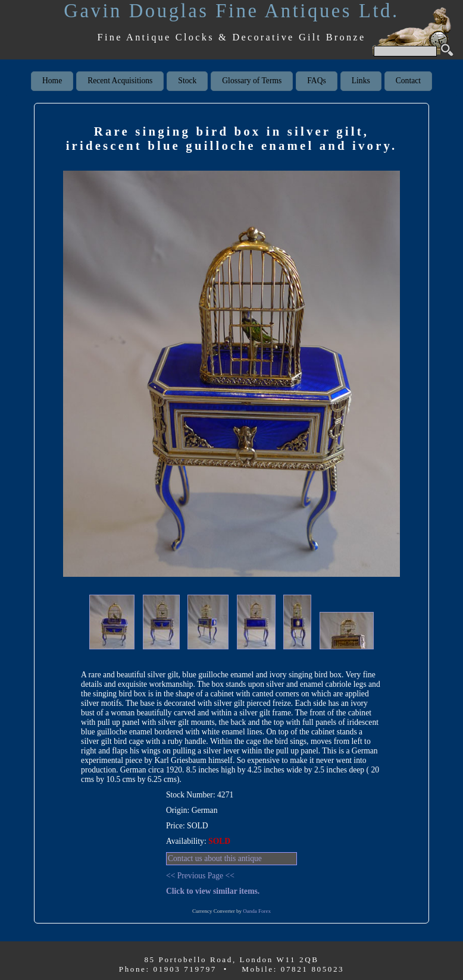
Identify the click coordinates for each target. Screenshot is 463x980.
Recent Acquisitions (120, 81)
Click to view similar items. (213, 891)
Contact (408, 81)
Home (52, 81)
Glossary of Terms (252, 81)
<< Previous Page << (200, 876)
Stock (187, 81)
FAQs (316, 81)
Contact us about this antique (215, 858)
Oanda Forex (257, 911)
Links (361, 81)
